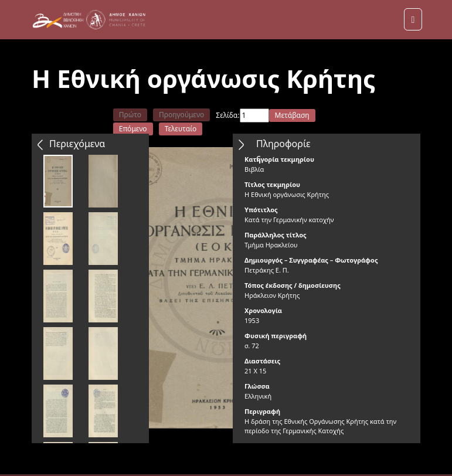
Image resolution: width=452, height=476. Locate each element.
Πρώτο (130, 115)
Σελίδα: (227, 115)
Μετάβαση (292, 115)
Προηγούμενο (181, 115)
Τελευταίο (181, 129)
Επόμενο (133, 129)
